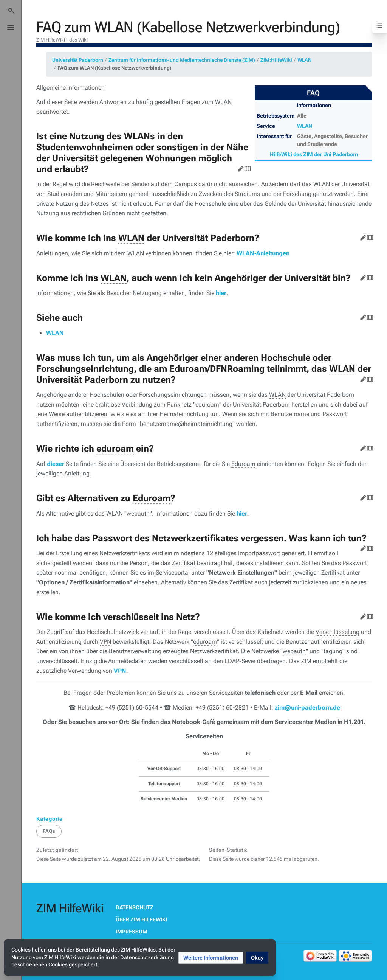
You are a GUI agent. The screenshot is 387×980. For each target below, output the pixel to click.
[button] (211, 958)
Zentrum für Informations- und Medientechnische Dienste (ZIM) (182, 60)
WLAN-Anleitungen (263, 253)
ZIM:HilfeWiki (276, 60)
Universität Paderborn (78, 60)
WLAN (304, 60)
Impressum (132, 932)
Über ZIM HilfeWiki (141, 919)
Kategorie (50, 819)
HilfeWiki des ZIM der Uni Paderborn (314, 154)
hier (221, 293)
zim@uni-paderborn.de (307, 707)
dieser (56, 464)
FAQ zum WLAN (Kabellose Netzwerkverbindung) (115, 68)
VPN (120, 671)
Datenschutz (135, 907)
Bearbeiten (239, 167)
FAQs (49, 831)
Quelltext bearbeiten (246, 167)
